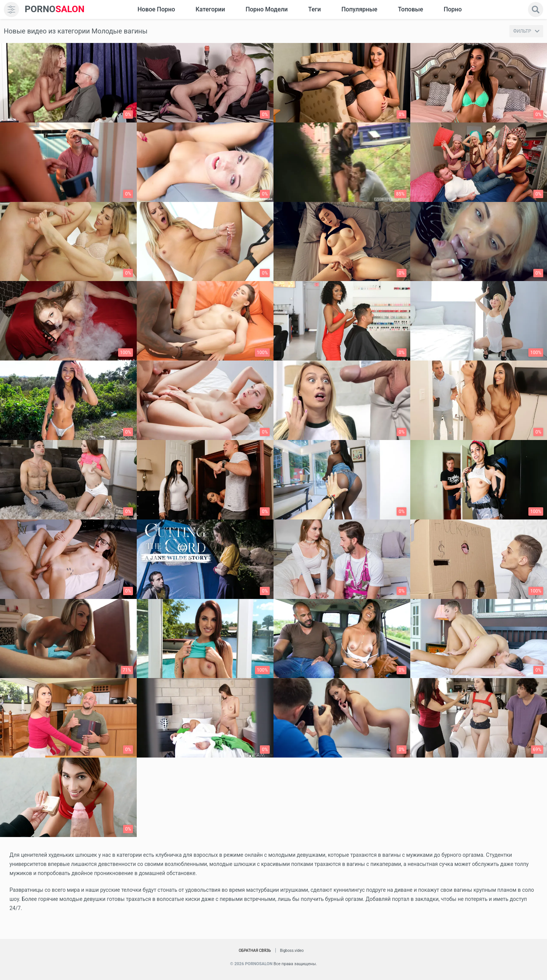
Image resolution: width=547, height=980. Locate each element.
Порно (453, 9)
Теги (314, 9)
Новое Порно (156, 9)
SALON (55, 9)
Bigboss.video (292, 951)
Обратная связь (255, 951)
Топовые (410, 9)
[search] (536, 10)
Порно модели (266, 9)
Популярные (360, 9)
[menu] (11, 10)
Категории (210, 9)
